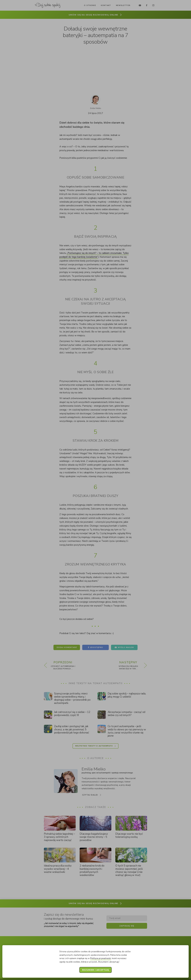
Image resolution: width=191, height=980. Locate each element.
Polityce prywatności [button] (101, 958)
